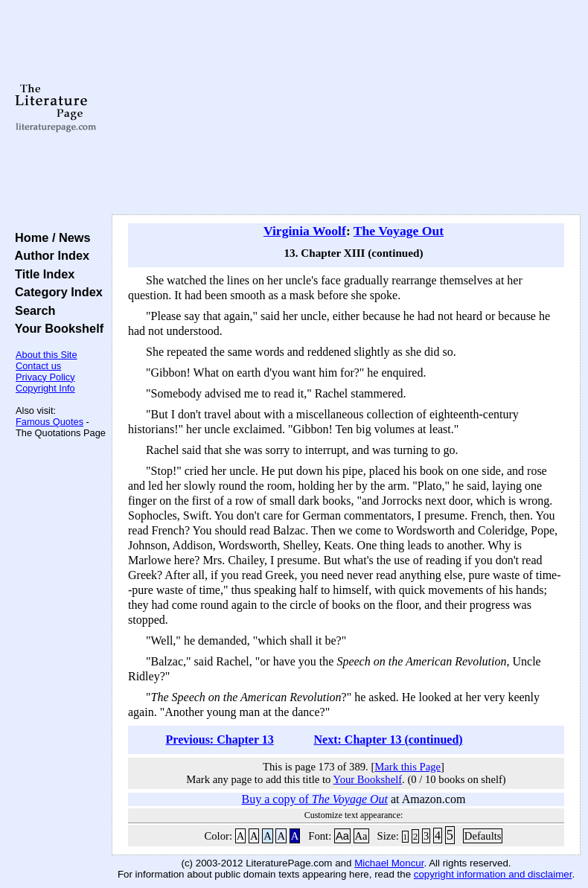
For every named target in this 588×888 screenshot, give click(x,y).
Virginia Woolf (305, 231)
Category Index (55, 292)
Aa (342, 836)
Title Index (41, 274)
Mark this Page (408, 767)
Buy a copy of (315, 799)
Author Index (49, 255)
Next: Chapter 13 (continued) (389, 740)
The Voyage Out (399, 231)
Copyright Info (45, 388)
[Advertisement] (346, 108)
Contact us (38, 366)
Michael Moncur (389, 863)
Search (32, 310)
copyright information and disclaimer (493, 874)
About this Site (47, 355)
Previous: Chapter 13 (220, 740)
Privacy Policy (45, 377)
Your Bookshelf (56, 328)
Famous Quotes (49, 422)
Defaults (483, 836)
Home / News (49, 237)
